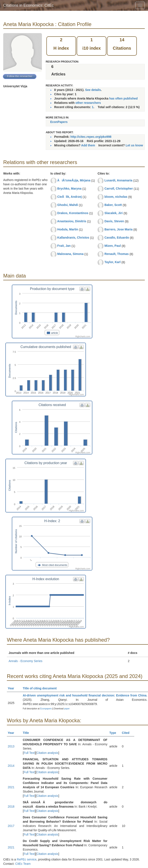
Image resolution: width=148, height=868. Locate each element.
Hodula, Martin (68, 229)
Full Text (29, 753)
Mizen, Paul (113, 246)
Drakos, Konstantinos (73, 213)
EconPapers (59, 122)
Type (115, 733)
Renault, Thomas (117, 254)
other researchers (88, 103)
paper (67, 709)
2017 (11, 826)
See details (93, 90)
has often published (124, 98)
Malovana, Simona (70, 254)
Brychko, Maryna (69, 189)
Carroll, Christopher (119, 189)
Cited (127, 733)
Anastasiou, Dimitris (72, 221)
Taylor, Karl (112, 262)
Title (28, 733)
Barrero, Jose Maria (118, 229)
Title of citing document (42, 688)
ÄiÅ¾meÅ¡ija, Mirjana (74, 180)
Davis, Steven (114, 221)
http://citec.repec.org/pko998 (91, 137)
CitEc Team (23, 864)
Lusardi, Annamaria (118, 180)
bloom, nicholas (116, 197)
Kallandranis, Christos (73, 238)
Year (13, 688)
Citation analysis (47, 753)
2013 (11, 746)
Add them (88, 145)
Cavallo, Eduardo (117, 238)
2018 (11, 807)
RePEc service (27, 859)
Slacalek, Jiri (114, 213)
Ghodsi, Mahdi (68, 205)
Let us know (134, 145)
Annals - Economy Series (25, 661)
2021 (11, 787)
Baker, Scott (113, 205)
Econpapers (46, 709)
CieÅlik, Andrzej (70, 197)
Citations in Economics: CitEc (28, 5)
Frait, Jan (64, 246)
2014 (11, 766)
